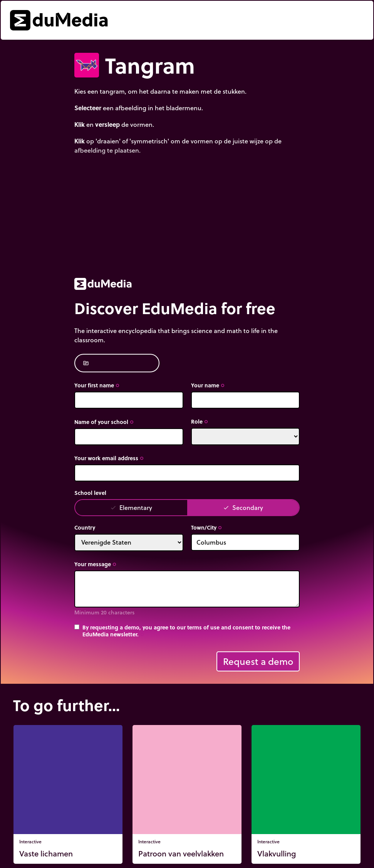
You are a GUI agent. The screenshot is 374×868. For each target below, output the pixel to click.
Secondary (243, 507)
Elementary (131, 507)
